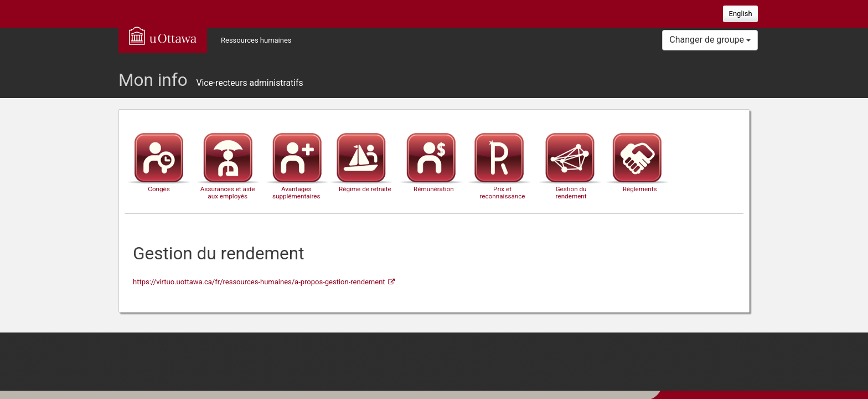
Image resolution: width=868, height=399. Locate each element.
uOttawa (163, 35)
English (741, 14)
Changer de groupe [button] (710, 40)
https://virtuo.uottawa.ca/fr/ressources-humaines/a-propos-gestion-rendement (259, 282)
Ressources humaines (256, 40)
